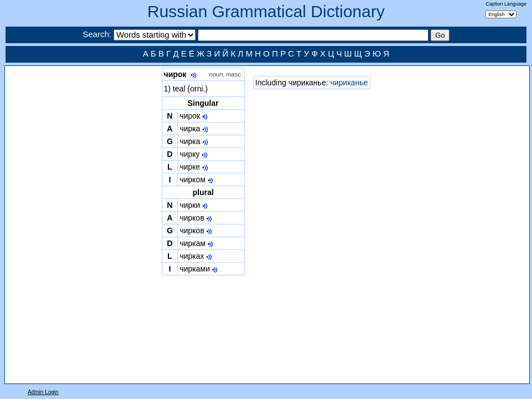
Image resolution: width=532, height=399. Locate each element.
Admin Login (43, 392)
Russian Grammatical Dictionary (266, 11)
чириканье (349, 83)
